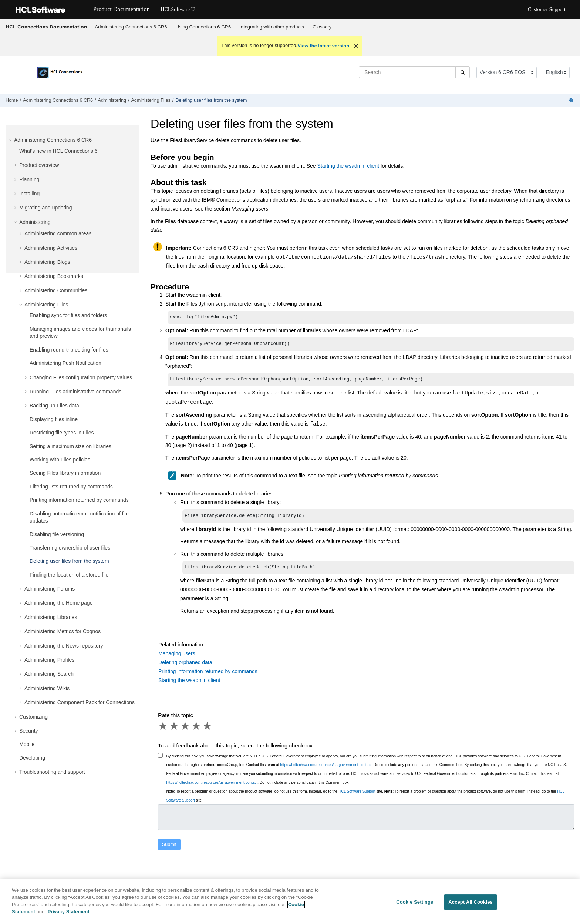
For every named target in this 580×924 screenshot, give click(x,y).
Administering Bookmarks (54, 276)
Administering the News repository (64, 646)
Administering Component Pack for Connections (80, 702)
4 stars (197, 730)
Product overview (39, 165)
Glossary (322, 27)
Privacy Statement (69, 915)
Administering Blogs (47, 262)
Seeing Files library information (65, 473)
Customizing (33, 717)
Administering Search (49, 674)
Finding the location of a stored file (69, 575)
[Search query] (414, 72)
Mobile (27, 744)
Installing (29, 194)
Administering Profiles (49, 660)
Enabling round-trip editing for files (69, 350)
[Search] (463, 72)
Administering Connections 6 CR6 (131, 27)
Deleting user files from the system (211, 100)
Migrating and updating (45, 208)
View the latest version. (324, 46)
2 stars (175, 730)
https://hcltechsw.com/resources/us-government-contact (326, 768)
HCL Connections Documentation (46, 27)
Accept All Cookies (471, 905)
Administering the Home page (58, 603)
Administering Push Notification (65, 363)
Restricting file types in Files (62, 433)
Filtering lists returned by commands (71, 487)
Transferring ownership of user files (70, 548)
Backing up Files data (54, 406)
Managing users (177, 657)
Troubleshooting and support (52, 772)
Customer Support (547, 9)
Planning (29, 179)
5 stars (208, 730)
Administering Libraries (51, 617)
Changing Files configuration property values (81, 377)
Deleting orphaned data (185, 666)
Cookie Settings (415, 905)
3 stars (186, 730)
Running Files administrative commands (75, 392)
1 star (163, 730)
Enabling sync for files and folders (68, 315)
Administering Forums (50, 589)
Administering (112, 100)
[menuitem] (131, 27)
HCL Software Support (357, 795)
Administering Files (151, 100)
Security (29, 731)
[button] (11, 140)
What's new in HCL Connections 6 (58, 151)
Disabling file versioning (57, 534)
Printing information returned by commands (79, 500)
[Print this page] (571, 100)
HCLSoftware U (178, 9)
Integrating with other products (272, 27)
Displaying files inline (54, 419)
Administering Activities (51, 248)
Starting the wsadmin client (348, 166)
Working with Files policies (60, 460)
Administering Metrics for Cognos (63, 631)
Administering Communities (56, 290)
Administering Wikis (47, 688)
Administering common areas (58, 233)
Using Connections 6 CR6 (203, 27)
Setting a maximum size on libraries (70, 446)
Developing (32, 758)
